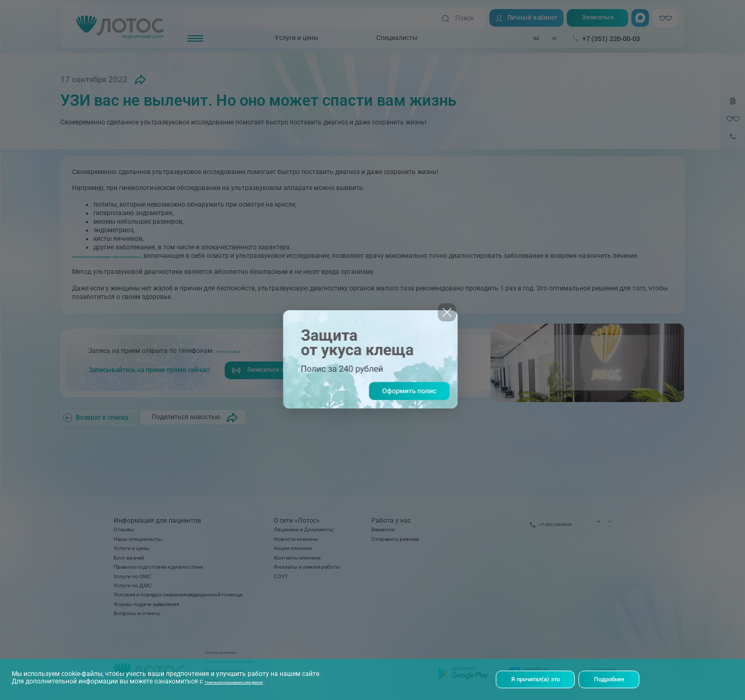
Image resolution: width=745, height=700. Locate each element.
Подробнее (618, 679)
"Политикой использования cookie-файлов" (271, 680)
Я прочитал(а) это (538, 679)
